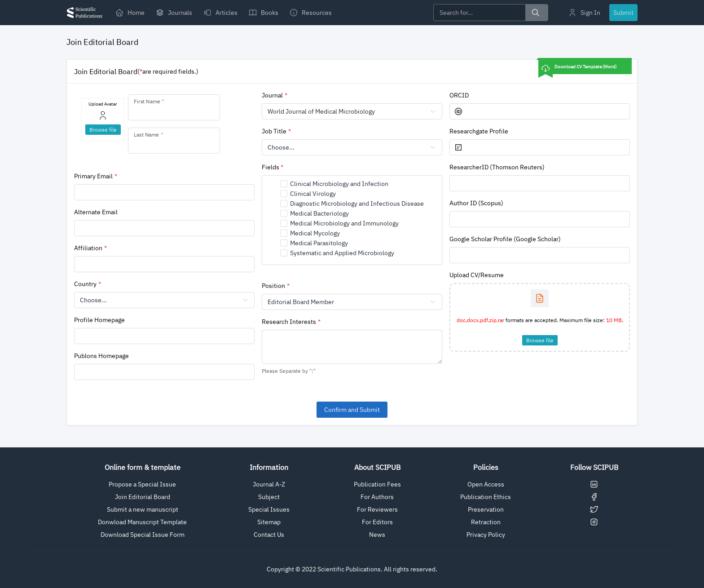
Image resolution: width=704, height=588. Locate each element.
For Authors (377, 497)
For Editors (377, 522)
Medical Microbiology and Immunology (344, 223)
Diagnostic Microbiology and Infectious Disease (357, 203)
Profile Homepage (99, 320)
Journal (272, 95)
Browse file (540, 340)
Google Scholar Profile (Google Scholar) (505, 239)
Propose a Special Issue (142, 484)
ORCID (459, 95)
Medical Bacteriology (319, 213)
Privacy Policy (486, 535)
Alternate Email (96, 212)
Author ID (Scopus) (476, 203)
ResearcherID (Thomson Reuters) (497, 167)
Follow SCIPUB (594, 467)
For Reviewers (377, 509)
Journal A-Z (269, 484)
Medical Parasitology (319, 243)
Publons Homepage (101, 356)
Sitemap (269, 522)
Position (273, 286)
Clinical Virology (313, 194)
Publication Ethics (486, 497)
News (377, 535)
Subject (269, 497)
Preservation (486, 509)
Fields (273, 167)
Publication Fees (377, 484)
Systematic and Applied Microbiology (342, 253)
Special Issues (269, 509)
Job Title (274, 131)
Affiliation (88, 248)
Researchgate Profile (479, 131)
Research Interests (289, 322)
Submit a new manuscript (143, 509)
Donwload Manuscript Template (142, 522)
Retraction (486, 522)
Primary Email (93, 176)
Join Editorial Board (143, 497)
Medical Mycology (315, 233)
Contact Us (269, 535)
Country (85, 284)
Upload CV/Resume (477, 275)
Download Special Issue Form (143, 535)
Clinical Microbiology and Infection (339, 184)
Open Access (486, 484)
